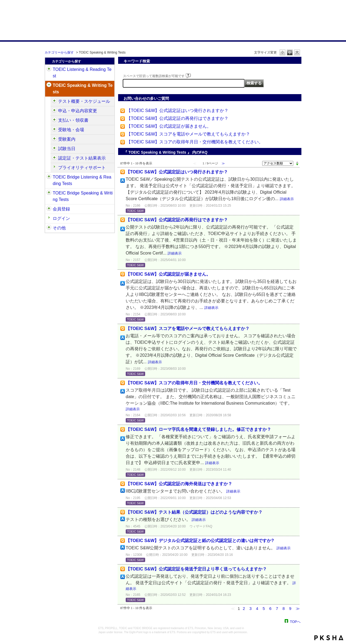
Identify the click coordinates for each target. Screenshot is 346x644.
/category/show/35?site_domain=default (49, 228)
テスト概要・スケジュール (84, 101)
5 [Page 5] (264, 608)
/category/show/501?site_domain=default (54, 158)
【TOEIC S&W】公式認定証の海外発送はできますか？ (179, 484)
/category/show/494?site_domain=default (54, 149)
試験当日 (67, 149)
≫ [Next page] (298, 608)
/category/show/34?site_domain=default (49, 193)
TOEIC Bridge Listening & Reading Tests (82, 180)
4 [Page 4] (257, 608)
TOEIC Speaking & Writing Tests (83, 89)
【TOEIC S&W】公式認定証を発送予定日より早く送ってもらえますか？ (196, 569)
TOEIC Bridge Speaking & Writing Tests (83, 196)
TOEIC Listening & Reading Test (82, 73)
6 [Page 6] (270, 608)
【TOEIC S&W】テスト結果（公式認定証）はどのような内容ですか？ (194, 512)
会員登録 (61, 209)
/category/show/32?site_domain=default (49, 85)
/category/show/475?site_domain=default (54, 111)
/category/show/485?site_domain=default (54, 120)
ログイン (61, 218)
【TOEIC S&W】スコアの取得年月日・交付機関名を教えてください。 (195, 142)
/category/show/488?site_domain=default (54, 130)
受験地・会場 (71, 130)
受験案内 (67, 139)
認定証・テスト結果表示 (82, 158)
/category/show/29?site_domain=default (49, 209)
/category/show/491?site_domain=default (54, 139)
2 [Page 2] (244, 608)
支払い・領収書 (73, 120)
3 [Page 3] (250, 608)
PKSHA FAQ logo (329, 638)
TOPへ (295, 621)
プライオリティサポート (82, 168)
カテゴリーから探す (59, 52)
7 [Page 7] (277, 608)
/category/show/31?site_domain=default (49, 70)
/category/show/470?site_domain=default (54, 101)
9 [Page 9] (290, 608)
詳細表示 (287, 199)
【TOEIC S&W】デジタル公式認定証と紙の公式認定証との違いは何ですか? (200, 541)
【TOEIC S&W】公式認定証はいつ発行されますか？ (178, 110)
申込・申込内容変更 (78, 111)
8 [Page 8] (284, 608)
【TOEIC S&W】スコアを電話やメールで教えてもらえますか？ (188, 134)
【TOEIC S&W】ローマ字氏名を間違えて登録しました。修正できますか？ (198, 429)
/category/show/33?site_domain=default (49, 177)
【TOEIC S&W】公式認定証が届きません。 (169, 126)
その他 (59, 228)
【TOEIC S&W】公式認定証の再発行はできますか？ (178, 118)
